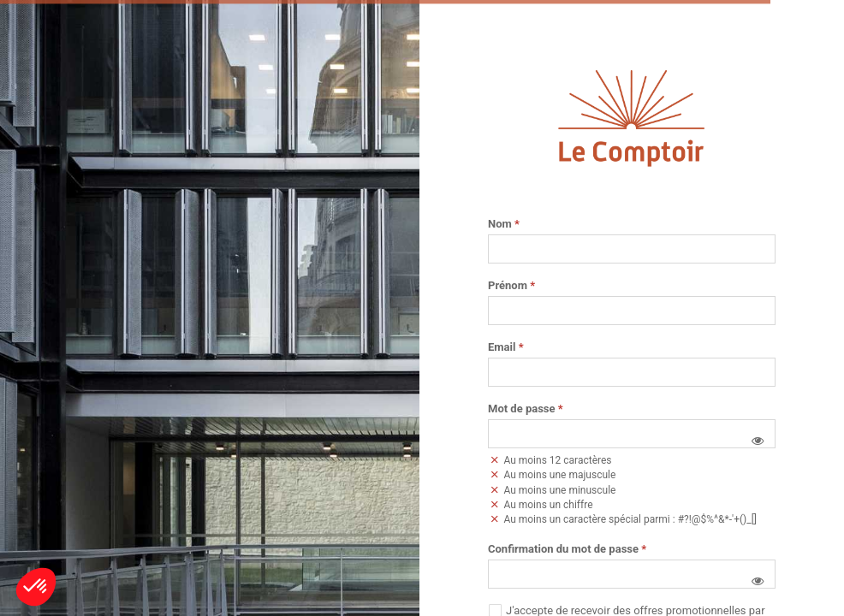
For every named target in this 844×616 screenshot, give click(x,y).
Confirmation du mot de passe (567, 549)
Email (506, 347)
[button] (758, 441)
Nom (504, 224)
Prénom (511, 286)
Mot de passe (526, 409)
